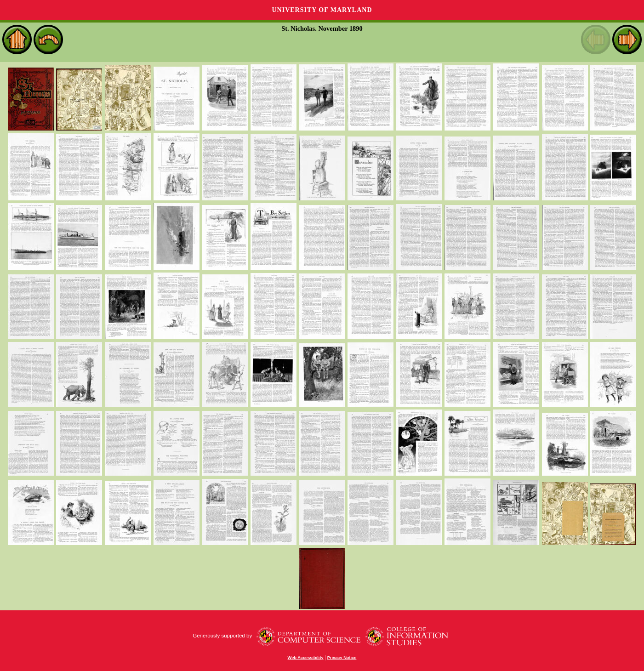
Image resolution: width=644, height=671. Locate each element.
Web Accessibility (306, 658)
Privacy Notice (342, 658)
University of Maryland (322, 10)
